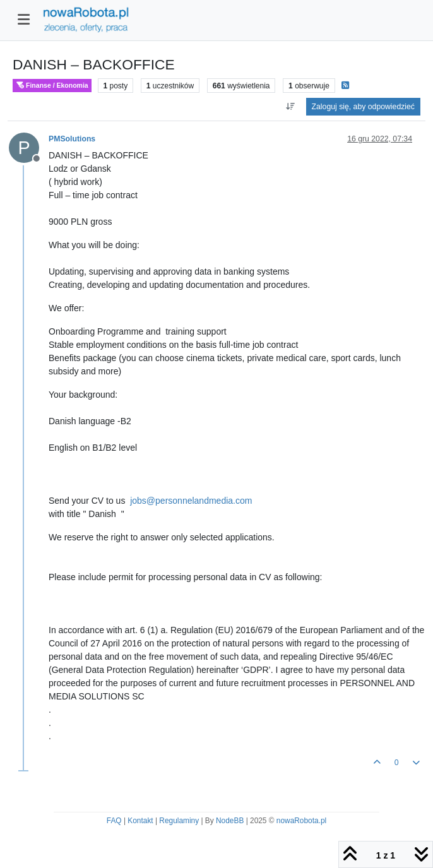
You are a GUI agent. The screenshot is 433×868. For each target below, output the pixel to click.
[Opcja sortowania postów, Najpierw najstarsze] (290, 107)
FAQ (114, 821)
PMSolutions (72, 139)
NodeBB (230, 821)
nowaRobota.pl (301, 821)
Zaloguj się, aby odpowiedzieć (363, 107)
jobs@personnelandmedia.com (191, 501)
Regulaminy (179, 821)
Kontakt (140, 821)
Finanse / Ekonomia (52, 86)
